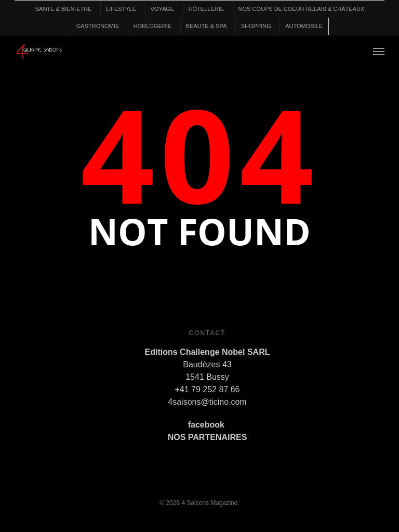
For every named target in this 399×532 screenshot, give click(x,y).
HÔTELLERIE (206, 9)
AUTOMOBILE (304, 26)
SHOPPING (256, 26)
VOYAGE (163, 9)
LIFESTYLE (121, 9)
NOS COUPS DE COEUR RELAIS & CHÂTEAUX (302, 9)
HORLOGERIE (152, 26)
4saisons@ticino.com (207, 402)
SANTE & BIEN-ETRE (64, 9)
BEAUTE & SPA (207, 26)
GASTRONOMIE (98, 26)
